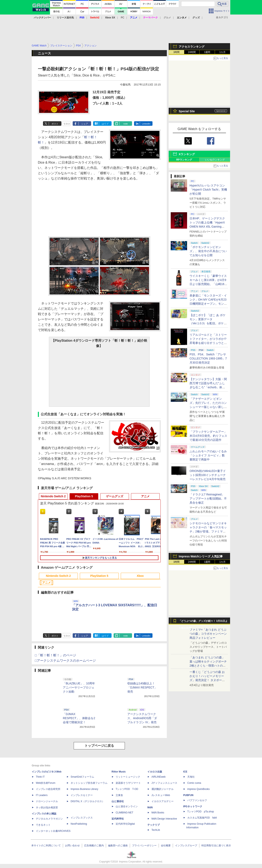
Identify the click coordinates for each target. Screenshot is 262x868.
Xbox (140, 576)
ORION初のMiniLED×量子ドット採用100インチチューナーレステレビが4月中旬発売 (208, 475)
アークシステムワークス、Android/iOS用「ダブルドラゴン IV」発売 (142, 718)
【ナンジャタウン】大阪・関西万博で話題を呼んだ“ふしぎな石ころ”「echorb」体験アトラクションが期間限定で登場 (208, 387)
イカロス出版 (155, 772)
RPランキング (184, 160)
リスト (67, 124)
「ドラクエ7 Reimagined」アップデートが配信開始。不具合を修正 (208, 499)
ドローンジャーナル (47, 801)
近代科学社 (118, 819)
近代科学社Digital (125, 824)
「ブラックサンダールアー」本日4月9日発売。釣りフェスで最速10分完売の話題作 (208, 436)
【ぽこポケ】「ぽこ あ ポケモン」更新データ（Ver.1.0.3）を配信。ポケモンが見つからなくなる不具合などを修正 (208, 323)
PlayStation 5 (84, 496)
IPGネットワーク (193, 806)
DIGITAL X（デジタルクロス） (88, 801)
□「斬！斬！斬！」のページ (55, 655)
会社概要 (166, 846)
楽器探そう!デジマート (128, 783)
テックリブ (154, 825)
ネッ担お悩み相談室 (47, 807)
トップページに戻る (99, 746)
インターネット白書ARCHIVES (53, 831)
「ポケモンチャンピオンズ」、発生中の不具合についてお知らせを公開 (208, 251)
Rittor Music (119, 772)
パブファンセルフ (197, 800)
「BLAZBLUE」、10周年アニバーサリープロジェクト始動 (79, 687)
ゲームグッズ (115, 496)
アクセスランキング (192, 47)
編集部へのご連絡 (118, 846)
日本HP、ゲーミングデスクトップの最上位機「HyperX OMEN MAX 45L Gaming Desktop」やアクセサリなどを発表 (208, 227)
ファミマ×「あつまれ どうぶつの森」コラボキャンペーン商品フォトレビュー (208, 634)
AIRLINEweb (159, 777)
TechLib (156, 830)
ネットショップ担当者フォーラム (89, 783)
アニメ (145, 496)
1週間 (207, 52)
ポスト (55, 124)
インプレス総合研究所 (48, 789)
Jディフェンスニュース (164, 783)
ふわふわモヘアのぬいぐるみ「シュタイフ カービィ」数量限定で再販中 (208, 455)
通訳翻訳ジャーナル (163, 789)
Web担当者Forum (46, 783)
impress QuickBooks (198, 789)
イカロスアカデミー (163, 801)
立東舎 (119, 795)
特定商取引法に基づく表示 (216, 846)
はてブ (105, 124)
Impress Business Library (84, 789)
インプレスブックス (82, 818)
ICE (185, 772)
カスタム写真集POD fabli (202, 818)
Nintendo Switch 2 (53, 496)
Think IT (40, 777)
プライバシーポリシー (144, 846)
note (126, 124)
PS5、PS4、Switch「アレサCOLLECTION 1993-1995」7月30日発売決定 (208, 358)
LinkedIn (146, 124)
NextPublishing (79, 824)
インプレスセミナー (82, 795)
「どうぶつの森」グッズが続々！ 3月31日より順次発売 (203, 622)
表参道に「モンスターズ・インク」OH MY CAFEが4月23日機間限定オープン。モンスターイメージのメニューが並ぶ (208, 304)
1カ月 (223, 52)
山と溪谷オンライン (127, 806)
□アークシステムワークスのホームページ (65, 661)
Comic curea (194, 783)
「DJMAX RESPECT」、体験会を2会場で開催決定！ (79, 718)
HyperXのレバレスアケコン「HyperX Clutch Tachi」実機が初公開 (208, 190)
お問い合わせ (72, 846)
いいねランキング (215, 160)
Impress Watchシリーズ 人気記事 (201, 556)
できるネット (43, 825)
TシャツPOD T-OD (127, 789)
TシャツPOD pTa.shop (201, 812)
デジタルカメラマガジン (49, 819)
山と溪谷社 (118, 801)
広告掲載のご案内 (94, 846)
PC (123, 18)
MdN (150, 807)
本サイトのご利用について (46, 846)
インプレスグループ (186, 846)
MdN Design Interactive (164, 819)
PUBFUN (188, 795)
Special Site (187, 111)
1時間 (177, 52)
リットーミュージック (128, 777)
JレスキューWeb (161, 795)
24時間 (192, 52)
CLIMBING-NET (124, 813)
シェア (85, 124)
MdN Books (158, 813)
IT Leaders (42, 795)
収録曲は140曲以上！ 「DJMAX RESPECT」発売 (143, 687)
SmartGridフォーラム (82, 777)
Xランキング (187, 154)
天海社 (191, 777)
